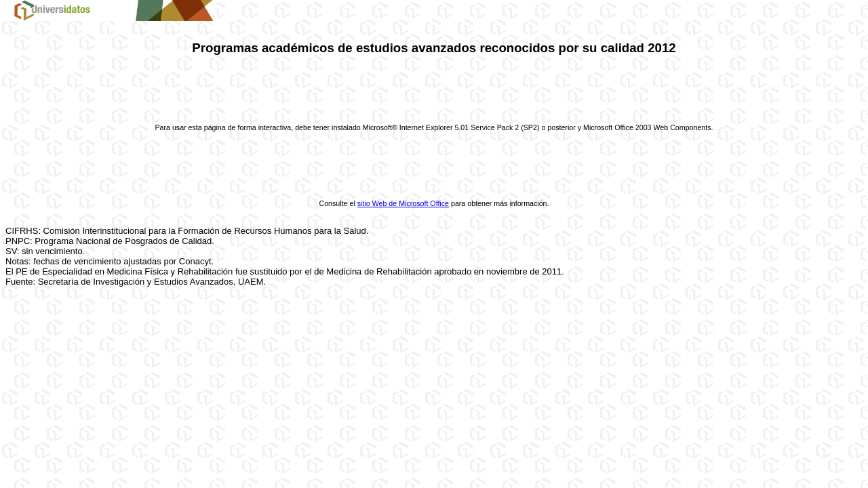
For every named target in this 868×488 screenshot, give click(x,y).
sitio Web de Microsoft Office (403, 203)
